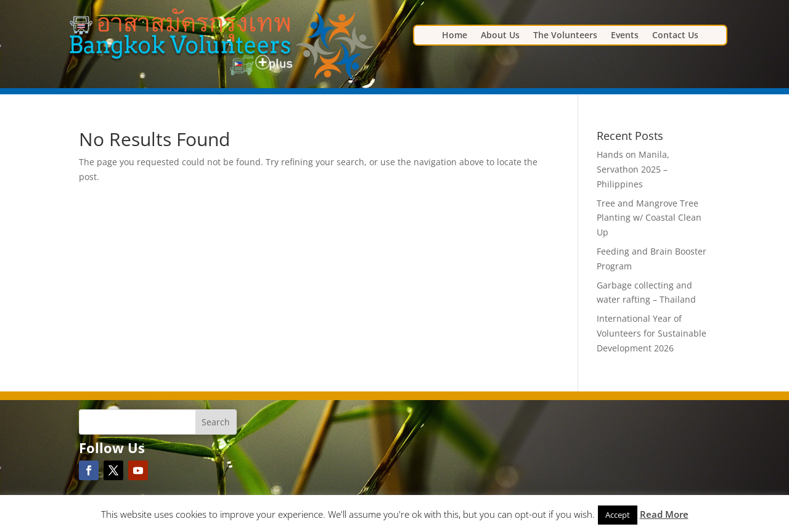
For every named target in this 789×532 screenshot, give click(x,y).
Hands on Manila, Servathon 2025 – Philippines (633, 169)
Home (455, 36)
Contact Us (675, 36)
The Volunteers (565, 36)
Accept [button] (618, 515)
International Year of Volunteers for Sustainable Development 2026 (652, 333)
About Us (500, 36)
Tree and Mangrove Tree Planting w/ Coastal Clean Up (649, 218)
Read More (664, 514)
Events (625, 36)
